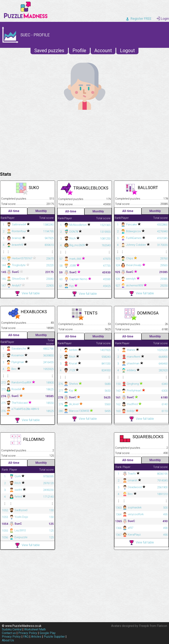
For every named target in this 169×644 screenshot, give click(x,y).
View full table (27, 293)
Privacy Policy (28, 633)
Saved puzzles (49, 51)
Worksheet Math (35, 629)
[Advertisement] (84, 140)
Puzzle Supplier (54, 637)
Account (103, 51)
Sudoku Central (12, 629)
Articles (36, 637)
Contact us (9, 633)
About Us (8, 640)
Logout (127, 51)
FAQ (26, 637)
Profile (79, 51)
